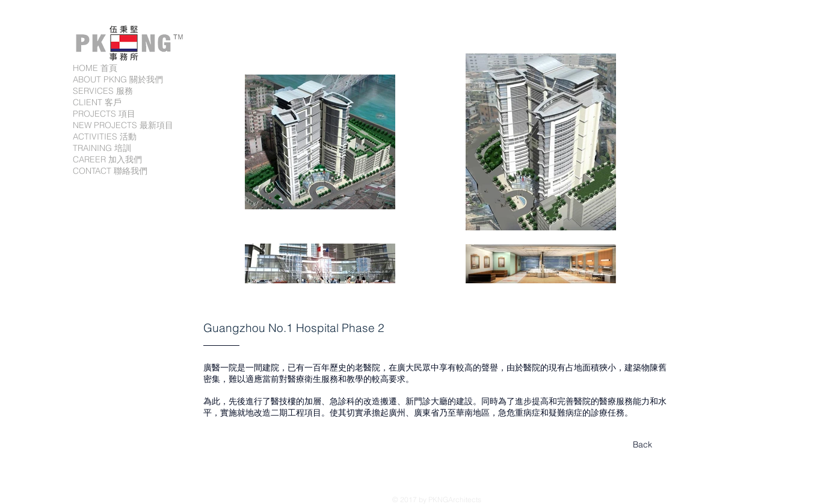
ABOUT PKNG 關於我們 (118, 79)
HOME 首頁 (95, 68)
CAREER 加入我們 (107, 159)
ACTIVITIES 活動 (105, 137)
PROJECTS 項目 (104, 114)
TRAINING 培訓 (102, 148)
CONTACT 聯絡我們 (110, 171)
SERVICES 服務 (103, 91)
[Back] (642, 445)
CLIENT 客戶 (97, 102)
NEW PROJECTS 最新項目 (123, 125)
